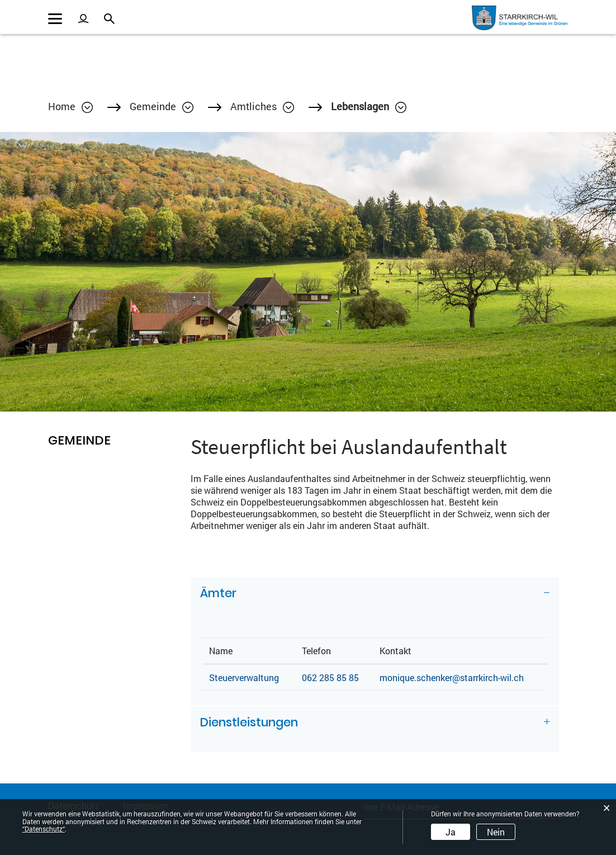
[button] (162, 106)
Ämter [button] (218, 593)
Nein (496, 832)
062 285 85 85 (330, 677)
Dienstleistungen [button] (249, 722)
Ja (451, 832)
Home (62, 106)
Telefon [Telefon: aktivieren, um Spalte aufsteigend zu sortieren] (316, 651)
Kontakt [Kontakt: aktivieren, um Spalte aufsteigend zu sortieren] (395, 651)
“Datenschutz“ (44, 829)
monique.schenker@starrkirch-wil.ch (452, 677)
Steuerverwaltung (244, 677)
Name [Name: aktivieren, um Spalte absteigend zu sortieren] (221, 651)
